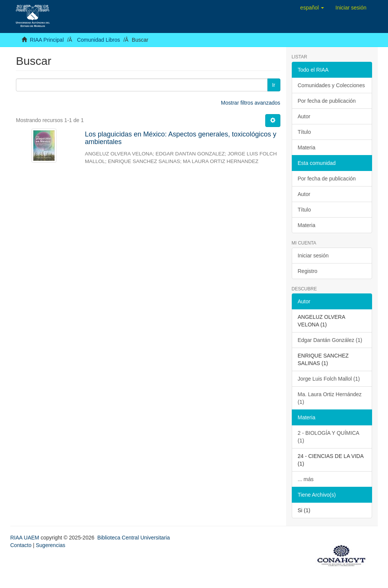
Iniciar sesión (313, 256)
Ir (274, 85)
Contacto (21, 545)
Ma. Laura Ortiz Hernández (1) (330, 398)
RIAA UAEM (25, 538)
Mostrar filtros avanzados (250, 103)
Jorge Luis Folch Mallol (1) (329, 379)
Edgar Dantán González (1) (330, 340)
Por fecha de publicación (327, 101)
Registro (308, 271)
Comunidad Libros (99, 40)
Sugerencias (50, 545)
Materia (307, 147)
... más (306, 479)
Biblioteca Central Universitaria (134, 538)
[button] (312, 8)
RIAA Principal (47, 40)
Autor (304, 116)
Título (304, 132)
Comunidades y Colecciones (331, 85)
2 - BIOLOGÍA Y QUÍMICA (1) (329, 437)
